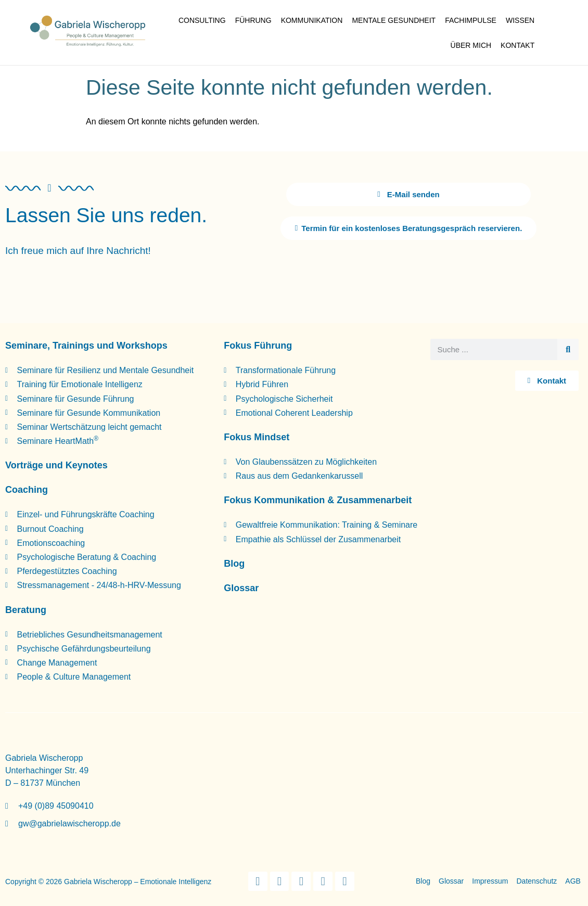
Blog (234, 563)
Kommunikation (312, 20)
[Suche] (568, 349)
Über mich (471, 45)
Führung (253, 20)
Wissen (520, 20)
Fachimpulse (471, 20)
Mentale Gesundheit (394, 20)
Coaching (27, 489)
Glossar (241, 588)
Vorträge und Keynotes (56, 465)
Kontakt (517, 45)
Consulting (202, 20)
